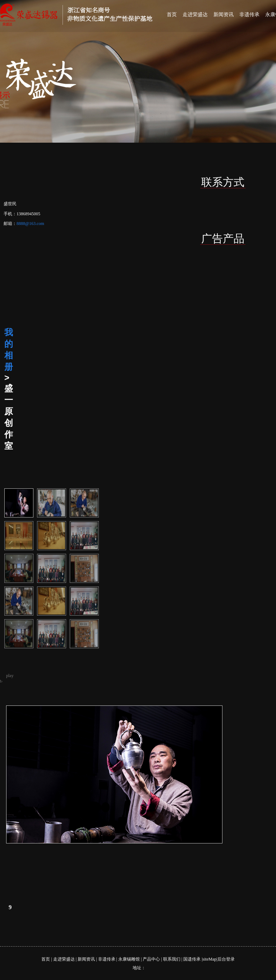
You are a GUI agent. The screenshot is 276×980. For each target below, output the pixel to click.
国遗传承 (192, 959)
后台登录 (226, 959)
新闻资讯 (224, 15)
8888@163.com (30, 224)
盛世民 (10, 204)
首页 (172, 15)
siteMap (210, 959)
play (10, 676)
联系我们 (172, 959)
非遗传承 (249, 15)
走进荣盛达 (195, 15)
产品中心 (151, 959)
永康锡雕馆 (129, 959)
